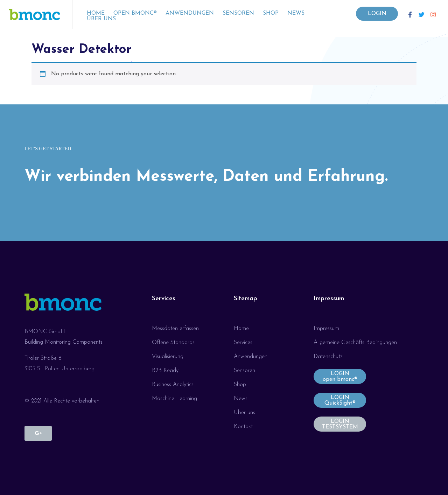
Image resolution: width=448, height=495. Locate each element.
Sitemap (246, 299)
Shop (271, 13)
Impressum (329, 299)
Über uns (101, 19)
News (296, 13)
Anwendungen (190, 13)
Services (164, 299)
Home (96, 13)
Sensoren (238, 13)
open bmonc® (135, 13)
